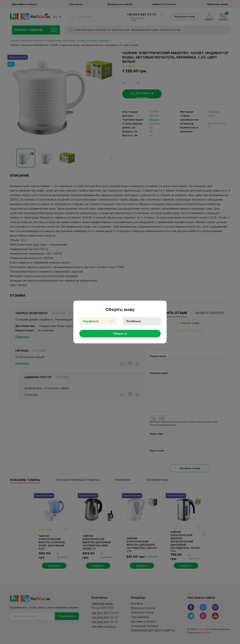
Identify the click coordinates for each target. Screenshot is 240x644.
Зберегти (120, 334)
